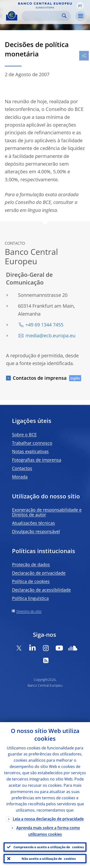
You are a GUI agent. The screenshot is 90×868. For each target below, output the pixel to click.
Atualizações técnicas (33, 523)
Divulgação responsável (36, 531)
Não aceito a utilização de (49, 859)
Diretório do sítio (29, 611)
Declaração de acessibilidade (41, 590)
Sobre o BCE (24, 434)
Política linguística (30, 598)
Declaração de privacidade (39, 573)
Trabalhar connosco (32, 443)
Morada (20, 477)
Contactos (22, 468)
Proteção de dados (31, 564)
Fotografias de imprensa (37, 460)
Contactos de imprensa (40, 378)
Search (64, 16)
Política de (31, 581)
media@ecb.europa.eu (50, 336)
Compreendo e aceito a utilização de (49, 847)
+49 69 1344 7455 (44, 325)
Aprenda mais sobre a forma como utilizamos (48, 831)
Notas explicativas (30, 451)
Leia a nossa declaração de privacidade (48, 819)
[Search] (42, 16)
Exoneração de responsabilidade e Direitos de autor (47, 512)
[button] (80, 6)
